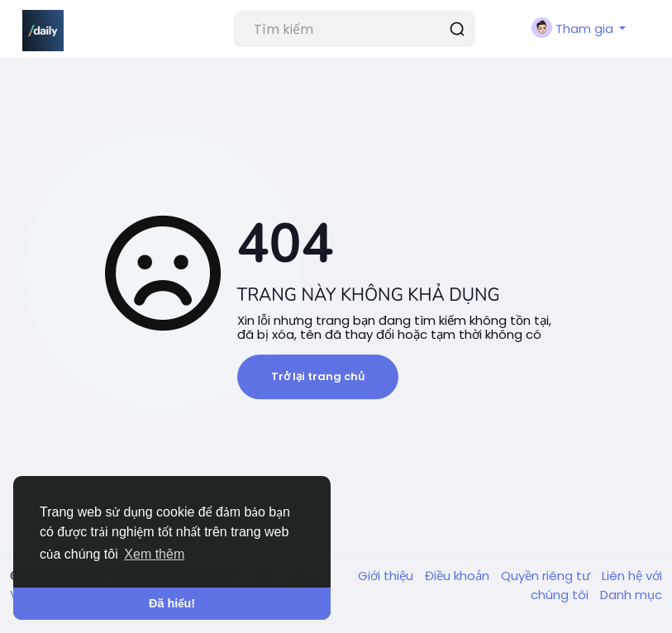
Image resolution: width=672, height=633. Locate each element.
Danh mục (631, 595)
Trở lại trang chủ (318, 376)
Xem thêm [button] (154, 554)
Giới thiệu (387, 576)
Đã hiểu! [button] (172, 603)
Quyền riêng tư (547, 576)
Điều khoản (459, 576)
